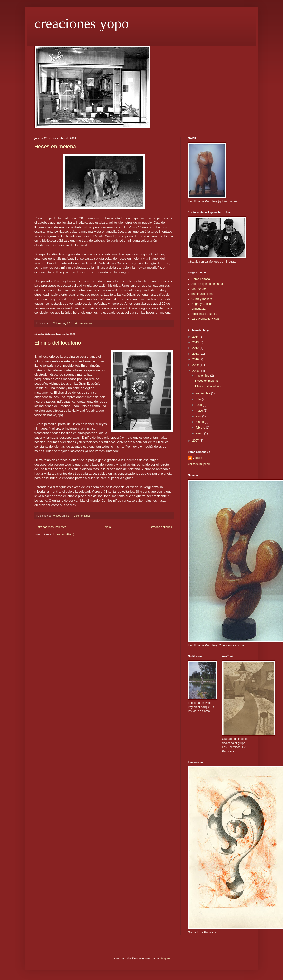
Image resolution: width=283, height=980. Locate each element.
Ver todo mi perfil (199, 464)
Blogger (165, 958)
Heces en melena (55, 147)
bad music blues (202, 294)
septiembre (203, 393)
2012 (196, 348)
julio (199, 399)
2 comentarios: (83, 516)
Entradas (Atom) (63, 534)
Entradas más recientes (51, 527)
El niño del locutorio (58, 343)
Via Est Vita (199, 289)
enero (200, 433)
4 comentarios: (85, 323)
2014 (196, 337)
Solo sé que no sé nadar (207, 284)
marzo (200, 422)
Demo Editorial (201, 279)
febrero (201, 428)
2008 (196, 371)
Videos (197, 458)
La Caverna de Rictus (205, 319)
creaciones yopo (82, 23)
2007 (196, 441)
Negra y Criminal (202, 304)
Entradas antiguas (160, 527)
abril (199, 416)
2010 (196, 359)
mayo (200, 411)
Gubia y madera (202, 299)
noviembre (203, 376)
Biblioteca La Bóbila (204, 314)
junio (199, 405)
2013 (196, 342)
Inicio (107, 527)
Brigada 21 (198, 309)
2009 (196, 365)
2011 (196, 354)
